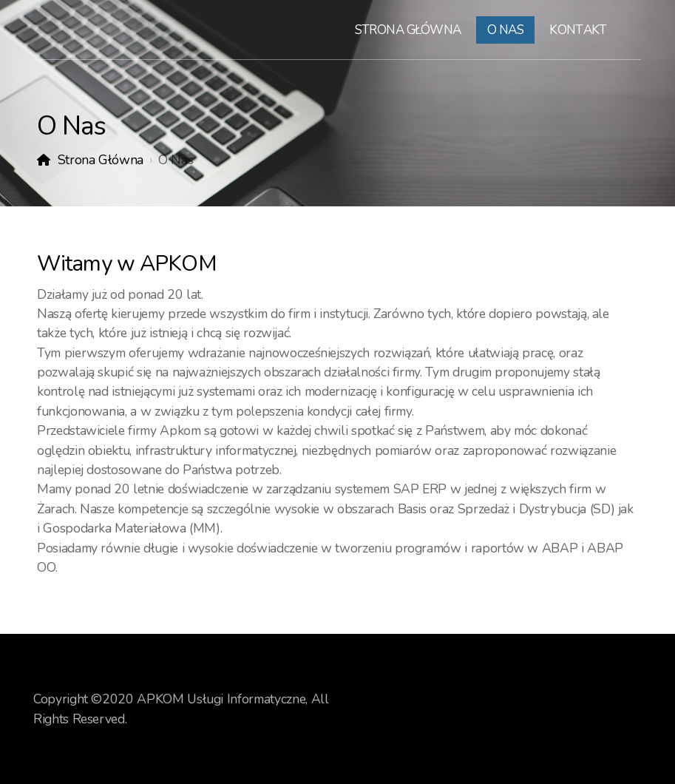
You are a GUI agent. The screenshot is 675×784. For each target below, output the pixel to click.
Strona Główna (101, 160)
